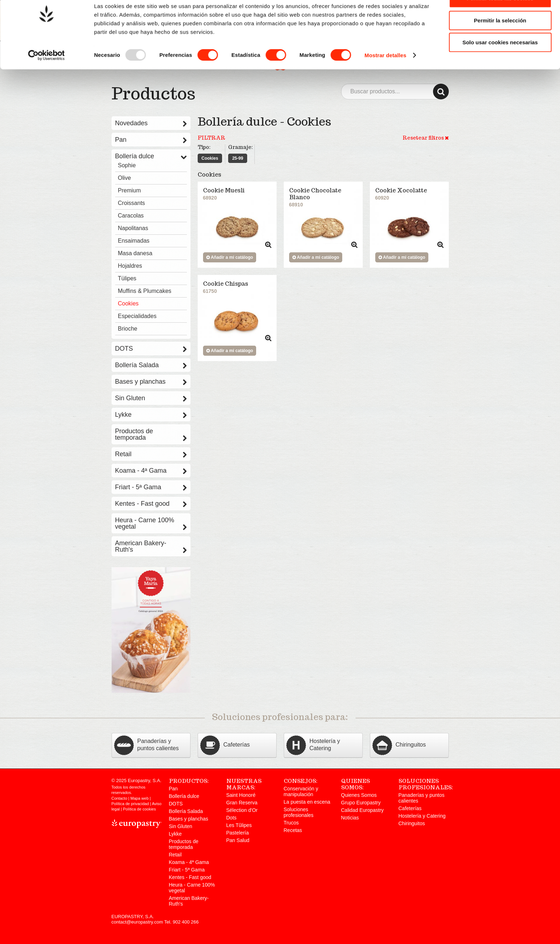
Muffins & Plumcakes (145, 291)
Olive (124, 178)
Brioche (128, 329)
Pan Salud (238, 840)
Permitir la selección (500, 40)
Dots (232, 818)
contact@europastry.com (137, 922)
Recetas (293, 830)
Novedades (151, 123)
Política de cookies (140, 809)
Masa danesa (135, 253)
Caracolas (131, 216)
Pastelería (238, 833)
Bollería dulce (151, 156)
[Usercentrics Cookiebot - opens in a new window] (46, 75)
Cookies (210, 158)
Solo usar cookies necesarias (500, 62)
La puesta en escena (307, 802)
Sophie (127, 165)
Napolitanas (133, 228)
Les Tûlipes (239, 825)
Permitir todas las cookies (500, 18)
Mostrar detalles (385, 75)
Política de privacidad (130, 804)
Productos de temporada (151, 434)
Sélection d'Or (242, 810)
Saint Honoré (241, 795)
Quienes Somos (359, 795)
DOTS (151, 349)
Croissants (132, 203)
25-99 (238, 158)
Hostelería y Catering (422, 816)
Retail (151, 454)
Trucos (291, 823)
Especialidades (137, 316)
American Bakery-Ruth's (151, 546)
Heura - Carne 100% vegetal (151, 523)
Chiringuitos (412, 823)
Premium (130, 190)
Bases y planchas (151, 382)
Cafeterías (410, 808)
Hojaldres (130, 266)
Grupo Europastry (361, 803)
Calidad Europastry (363, 810)
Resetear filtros (426, 138)
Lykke (151, 415)
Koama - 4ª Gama (151, 471)
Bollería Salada (151, 365)
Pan (151, 140)
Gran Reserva (242, 803)
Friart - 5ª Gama (151, 487)
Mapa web (140, 798)
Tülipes (127, 278)
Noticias (350, 818)
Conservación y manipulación (301, 791)
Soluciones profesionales (299, 812)
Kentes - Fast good (151, 504)
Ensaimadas (134, 241)
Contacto (119, 798)
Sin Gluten (151, 398)
